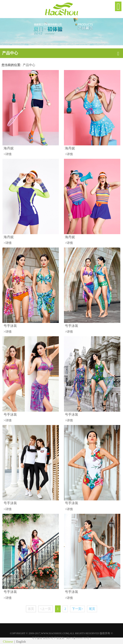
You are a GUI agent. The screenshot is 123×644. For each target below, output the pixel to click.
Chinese (8, 642)
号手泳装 (10, 326)
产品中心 (29, 65)
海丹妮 (9, 148)
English (21, 642)
